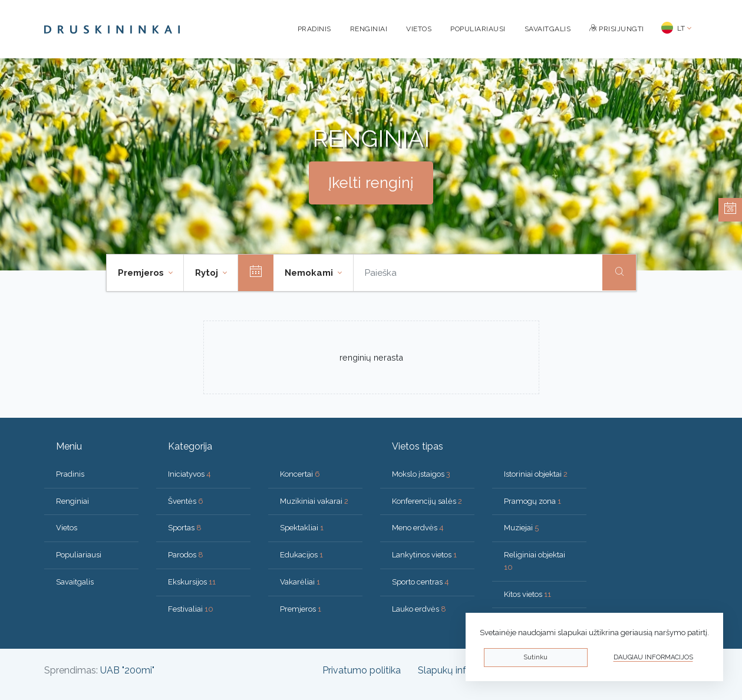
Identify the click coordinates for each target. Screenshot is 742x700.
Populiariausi (478, 29)
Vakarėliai (300, 582)
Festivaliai (191, 609)
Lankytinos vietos (424, 555)
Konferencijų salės (427, 501)
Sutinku (535, 657)
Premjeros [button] (142, 273)
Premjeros (301, 609)
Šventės (186, 501)
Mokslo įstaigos (421, 474)
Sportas (185, 528)
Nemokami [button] (310, 273)
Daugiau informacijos (653, 657)
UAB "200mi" (127, 670)
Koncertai (300, 474)
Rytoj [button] (208, 273)
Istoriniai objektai (536, 474)
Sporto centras (421, 582)
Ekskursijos (192, 582)
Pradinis (314, 29)
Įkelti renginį (371, 183)
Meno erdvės (418, 528)
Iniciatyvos (189, 474)
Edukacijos (301, 555)
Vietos (419, 29)
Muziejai (521, 528)
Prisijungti (617, 29)
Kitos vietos (527, 594)
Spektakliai (302, 528)
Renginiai (369, 29)
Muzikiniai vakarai (314, 501)
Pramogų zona (532, 501)
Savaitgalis (548, 29)
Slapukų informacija (461, 670)
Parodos (186, 555)
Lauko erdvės (419, 609)
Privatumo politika (362, 670)
